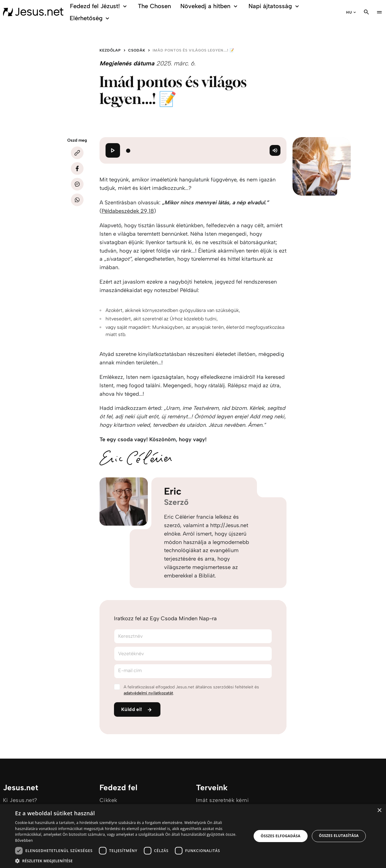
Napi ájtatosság (275, 6)
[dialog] (193, 836)
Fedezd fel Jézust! (99, 6)
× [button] (379, 811)
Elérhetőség (90, 18)
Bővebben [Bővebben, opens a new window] (24, 840)
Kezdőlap (110, 50)
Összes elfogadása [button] (281, 836)
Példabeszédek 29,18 (128, 211)
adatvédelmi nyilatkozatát (148, 693)
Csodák (137, 50)
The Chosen (154, 6)
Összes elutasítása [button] (339, 836)
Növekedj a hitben (210, 6)
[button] (130, 861)
